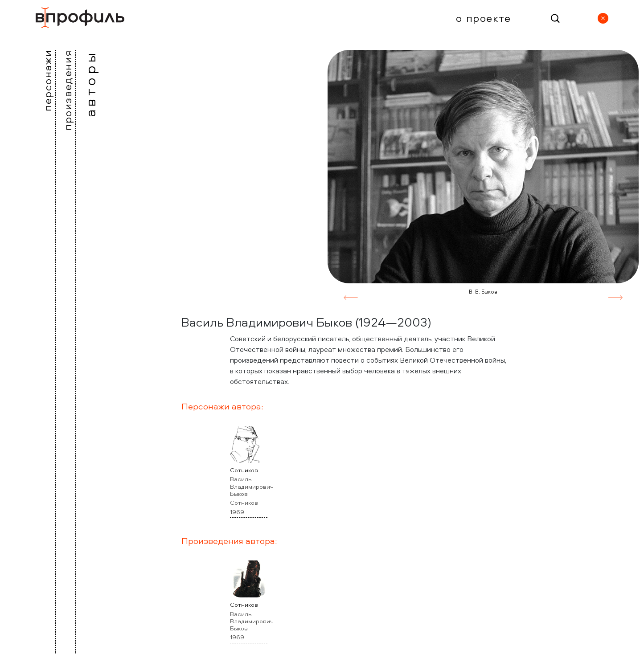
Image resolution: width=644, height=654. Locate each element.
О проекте (483, 18)
